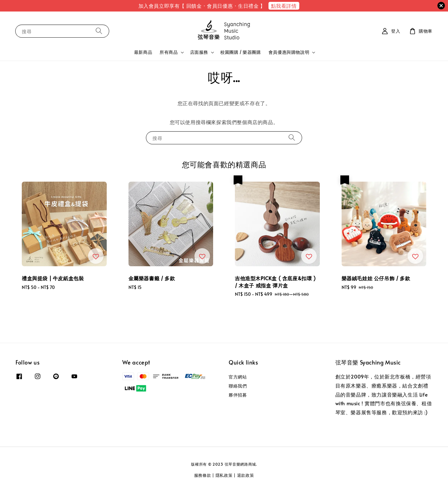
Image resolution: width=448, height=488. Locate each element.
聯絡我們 (238, 386)
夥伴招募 (238, 395)
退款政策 (246, 475)
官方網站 (238, 377)
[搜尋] (99, 31)
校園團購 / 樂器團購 (241, 52)
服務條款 (203, 475)
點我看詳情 (284, 6)
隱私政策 (224, 475)
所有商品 (169, 52)
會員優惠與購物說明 (289, 52)
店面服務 (199, 52)
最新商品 (143, 52)
